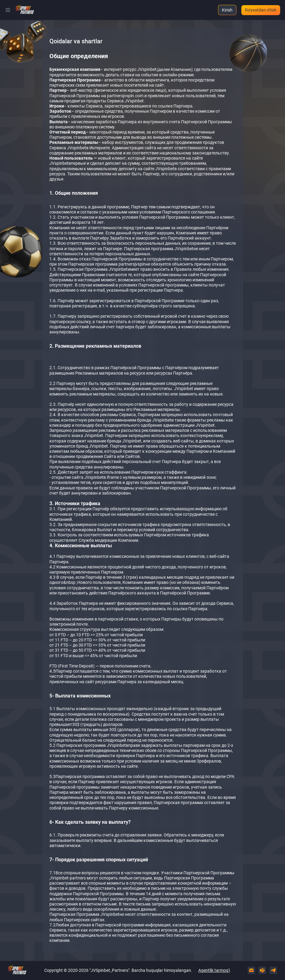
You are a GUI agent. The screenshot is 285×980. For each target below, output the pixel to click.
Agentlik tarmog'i (214, 970)
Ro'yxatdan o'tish (261, 10)
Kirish (227, 10)
